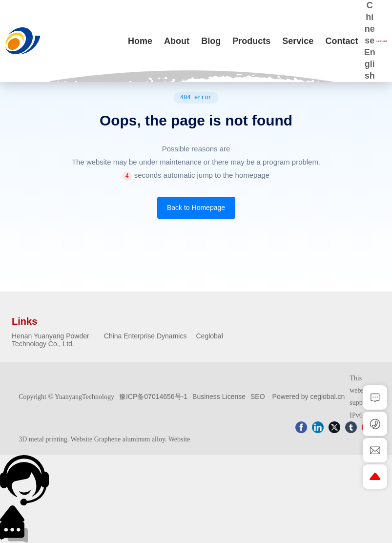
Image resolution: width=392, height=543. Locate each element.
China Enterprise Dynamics (145, 336)
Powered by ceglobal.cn (309, 397)
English (370, 64)
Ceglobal (210, 336)
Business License (219, 397)
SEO (258, 397)
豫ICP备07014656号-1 (153, 397)
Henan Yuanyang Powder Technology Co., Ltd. (51, 340)
